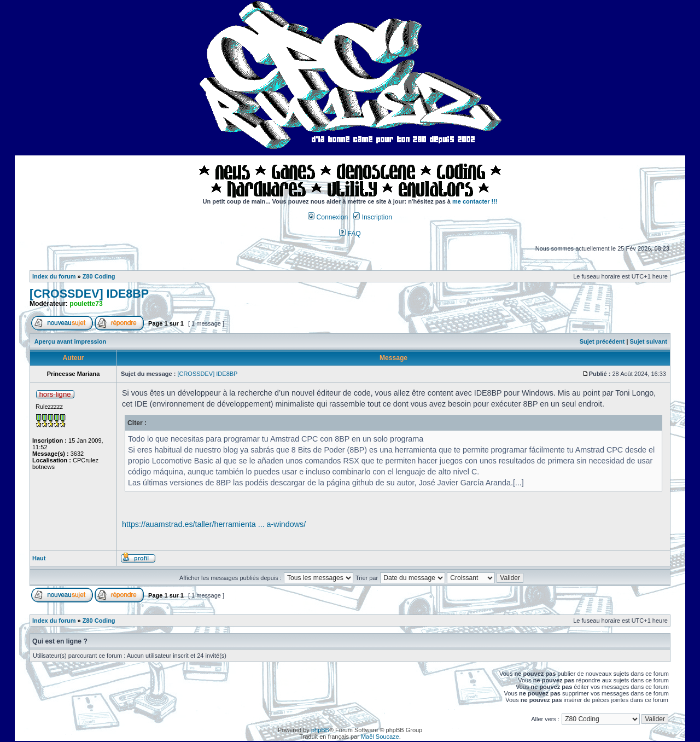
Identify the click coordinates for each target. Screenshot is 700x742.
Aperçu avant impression (70, 341)
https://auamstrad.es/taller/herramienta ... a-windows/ (214, 524)
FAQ (350, 234)
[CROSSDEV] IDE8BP (89, 294)
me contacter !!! (475, 201)
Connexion (328, 217)
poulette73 (86, 304)
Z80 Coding (99, 276)
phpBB (320, 730)
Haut (39, 558)
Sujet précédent (602, 341)
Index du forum (54, 276)
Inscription (372, 217)
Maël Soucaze (380, 737)
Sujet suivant (648, 341)
